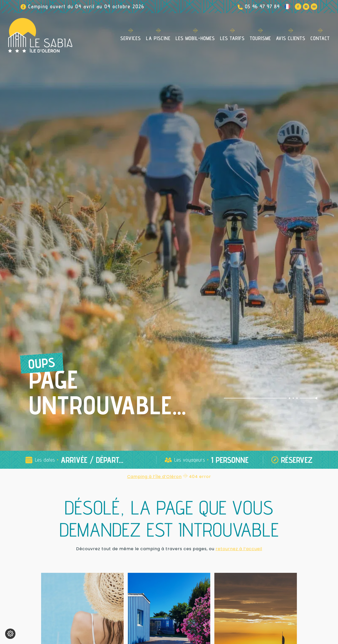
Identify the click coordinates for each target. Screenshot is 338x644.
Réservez (297, 460)
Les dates (45, 460)
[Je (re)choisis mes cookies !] (10, 634)
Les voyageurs (190, 460)
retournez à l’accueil (239, 549)
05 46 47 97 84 (262, 6)
